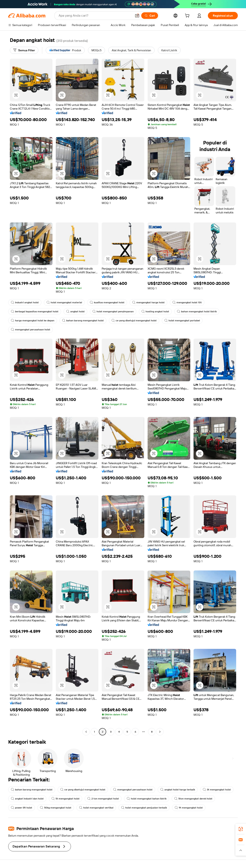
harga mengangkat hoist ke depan (33, 321)
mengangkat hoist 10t (187, 302)
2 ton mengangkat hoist (103, 799)
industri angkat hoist (25, 302)
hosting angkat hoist (155, 311)
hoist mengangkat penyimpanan (113, 311)
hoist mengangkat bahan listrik (147, 799)
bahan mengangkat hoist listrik (197, 311)
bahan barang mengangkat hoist (83, 321)
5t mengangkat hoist (65, 799)
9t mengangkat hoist (189, 808)
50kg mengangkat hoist (56, 808)
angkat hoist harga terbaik (178, 790)
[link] (241, 829)
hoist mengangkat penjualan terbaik (144, 808)
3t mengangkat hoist (217, 790)
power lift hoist (22, 808)
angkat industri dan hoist (27, 799)
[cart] (188, 16)
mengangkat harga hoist (148, 302)
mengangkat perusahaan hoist (31, 330)
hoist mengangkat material (64, 302)
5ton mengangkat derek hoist (193, 799)
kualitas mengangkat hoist (107, 302)
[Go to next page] (160, 732)
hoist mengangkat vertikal (96, 808)
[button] (137, 16)
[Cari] (150, 16)
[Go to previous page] (86, 732)
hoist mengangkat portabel (182, 321)
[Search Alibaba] (95, 16)
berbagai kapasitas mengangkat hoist (35, 311)
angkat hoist (75, 311)
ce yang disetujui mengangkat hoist (134, 321)
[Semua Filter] (24, 50)
